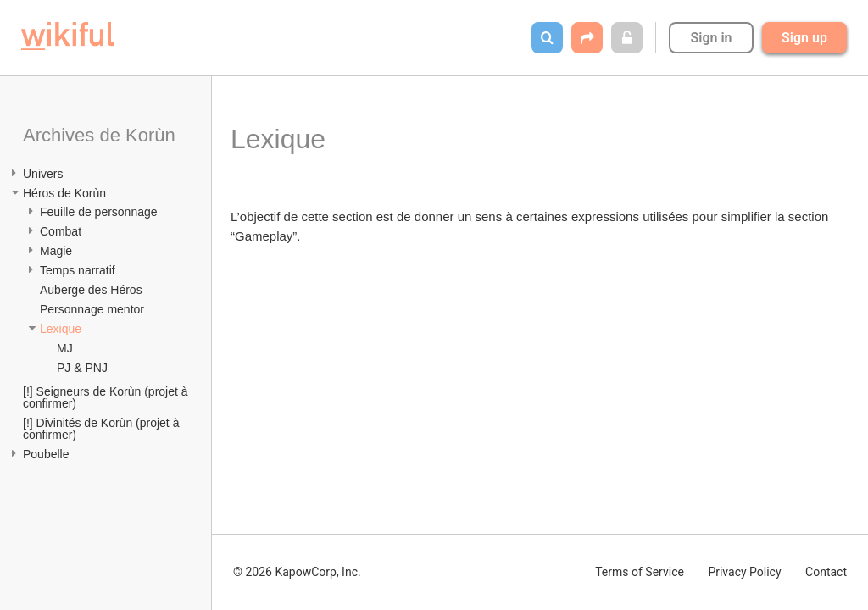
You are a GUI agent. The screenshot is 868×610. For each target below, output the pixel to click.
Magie (56, 251)
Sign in (711, 38)
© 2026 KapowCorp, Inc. (297, 572)
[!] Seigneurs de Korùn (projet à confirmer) (107, 397)
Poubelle (46, 454)
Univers (43, 174)
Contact (826, 572)
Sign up (804, 38)
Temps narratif (78, 270)
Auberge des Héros (91, 290)
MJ (65, 348)
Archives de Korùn (99, 135)
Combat (61, 231)
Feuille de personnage (99, 212)
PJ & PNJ (82, 368)
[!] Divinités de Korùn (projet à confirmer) (103, 429)
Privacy (744, 572)
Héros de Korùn (64, 193)
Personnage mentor (92, 309)
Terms (640, 572)
